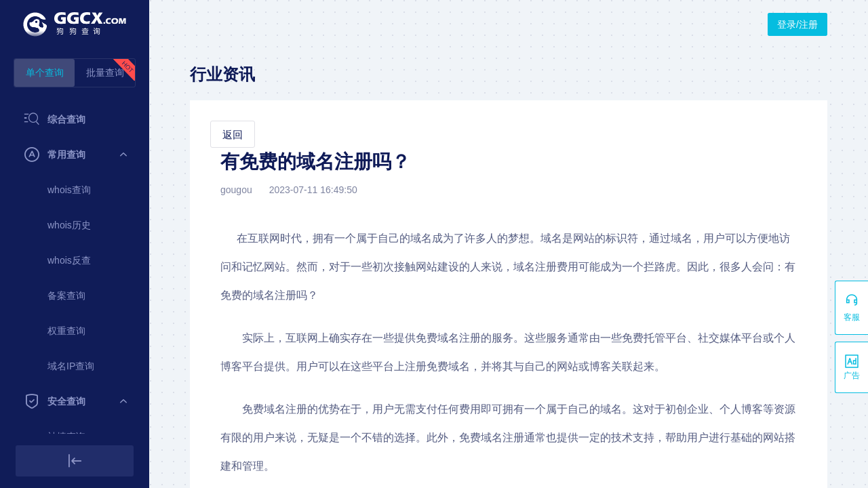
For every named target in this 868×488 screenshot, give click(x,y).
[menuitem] (75, 119)
